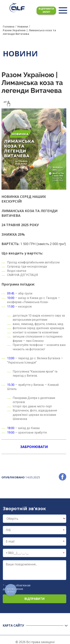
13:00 (11, 358)
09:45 (11, 293)
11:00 (11, 306)
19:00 (11, 432)
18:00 (11, 428)
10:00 (11, 298)
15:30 (11, 385)
